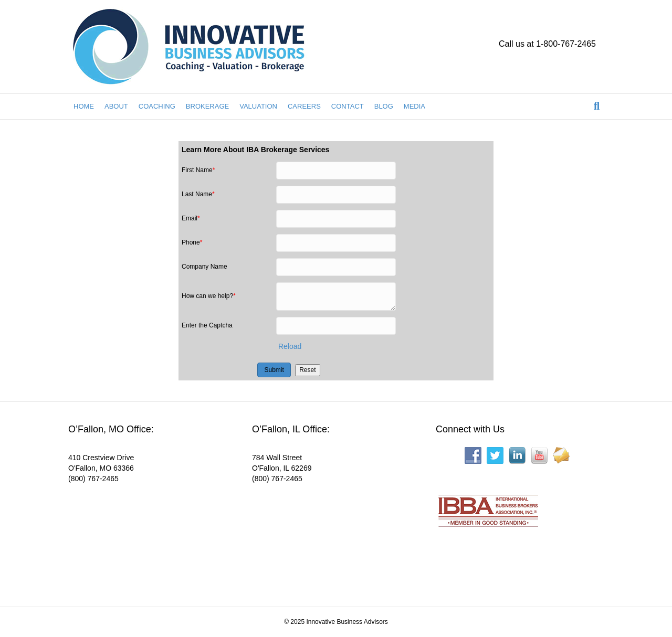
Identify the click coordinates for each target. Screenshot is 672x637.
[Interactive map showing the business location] (147, 538)
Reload (290, 346)
